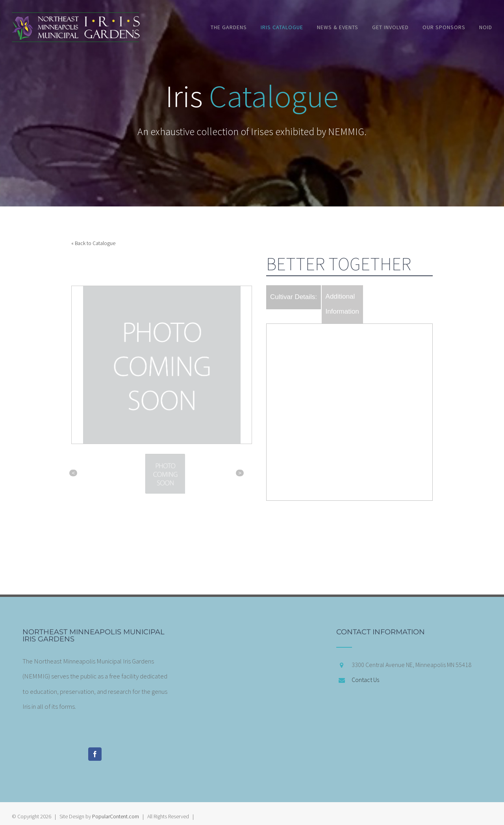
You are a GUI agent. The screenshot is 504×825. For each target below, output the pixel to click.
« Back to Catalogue (93, 243)
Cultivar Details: (294, 297)
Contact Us (365, 680)
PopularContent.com (116, 816)
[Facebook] (95, 754)
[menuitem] (236, 27)
